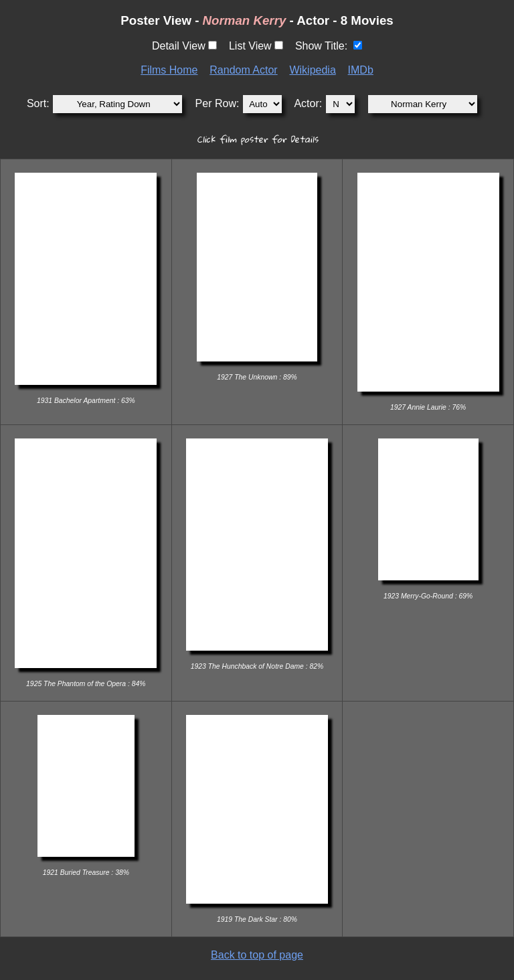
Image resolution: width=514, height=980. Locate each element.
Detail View (179, 46)
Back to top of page (257, 955)
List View (250, 46)
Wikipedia (312, 70)
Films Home (169, 70)
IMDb (361, 70)
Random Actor (243, 70)
